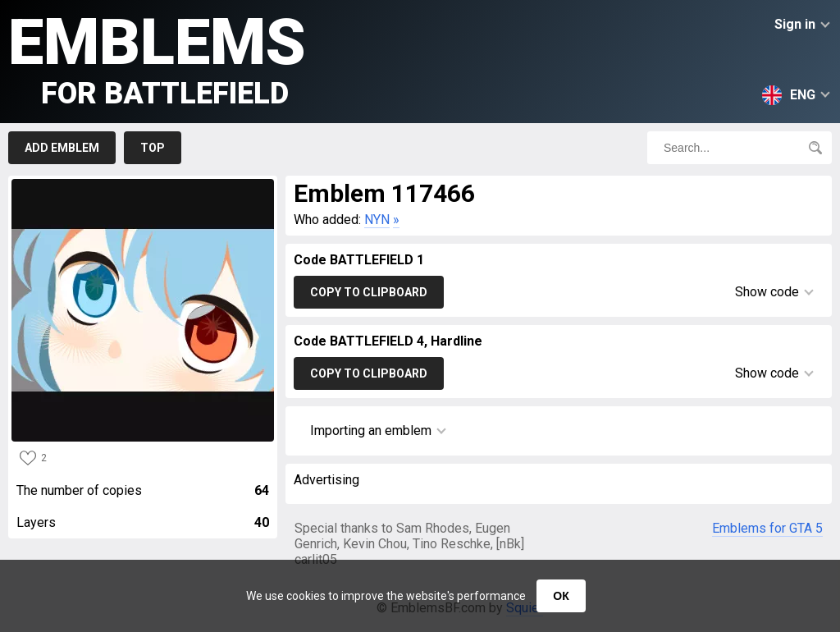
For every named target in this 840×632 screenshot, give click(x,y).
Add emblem (62, 148)
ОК (561, 596)
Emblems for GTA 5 (767, 528)
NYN (377, 220)
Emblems (157, 58)
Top (153, 148)
